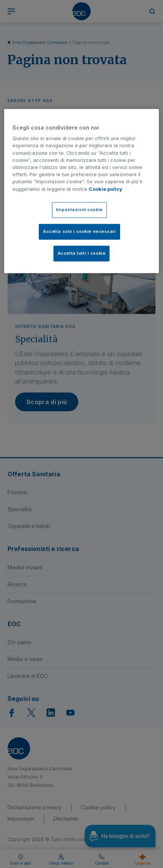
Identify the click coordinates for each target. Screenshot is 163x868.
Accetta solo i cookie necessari (79, 231)
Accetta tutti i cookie (82, 253)
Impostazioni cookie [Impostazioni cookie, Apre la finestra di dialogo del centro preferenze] (79, 210)
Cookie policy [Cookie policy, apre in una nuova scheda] (106, 189)
